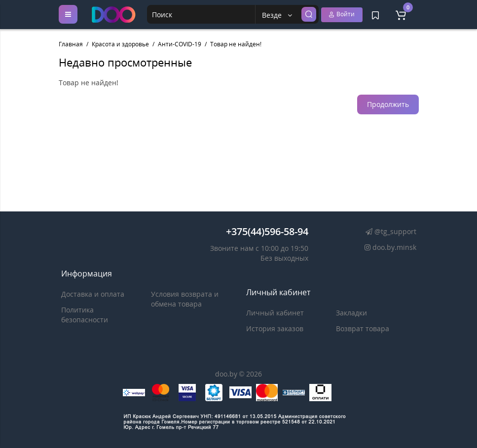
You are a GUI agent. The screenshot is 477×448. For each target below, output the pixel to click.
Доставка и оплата (93, 294)
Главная (71, 44)
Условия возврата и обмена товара (185, 299)
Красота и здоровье (120, 44)
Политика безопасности (85, 315)
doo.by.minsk (388, 247)
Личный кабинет (275, 313)
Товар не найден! (236, 44)
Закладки (351, 313)
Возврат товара (363, 328)
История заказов (275, 328)
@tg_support (389, 231)
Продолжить (388, 104)
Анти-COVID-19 (180, 44)
